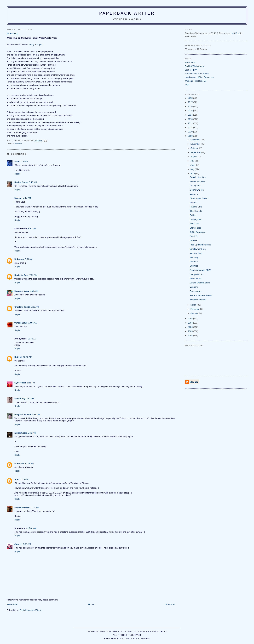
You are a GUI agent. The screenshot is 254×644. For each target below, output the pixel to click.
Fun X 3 (194, 236)
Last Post (235, 33)
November (196, 144)
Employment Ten (198, 249)
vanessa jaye (21, 323)
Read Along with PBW (200, 270)
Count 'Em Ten (197, 190)
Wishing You (196, 253)
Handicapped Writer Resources (199, 77)
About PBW (190, 62)
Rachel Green (21, 182)
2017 (191, 102)
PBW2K (194, 241)
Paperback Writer (127, 13)
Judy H (18, 544)
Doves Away (196, 291)
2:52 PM (30, 399)
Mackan (18, 198)
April (193, 173)
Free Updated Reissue (201, 245)
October (195, 148)
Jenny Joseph (35, 45)
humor (19, 144)
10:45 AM (32, 339)
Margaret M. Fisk (23, 415)
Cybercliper (20, 383)
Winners (194, 194)
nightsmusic (21, 433)
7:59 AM (34, 291)
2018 (191, 98)
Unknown (19, 259)
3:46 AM (33, 182)
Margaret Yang (22, 291)
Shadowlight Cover (199, 198)
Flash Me (194, 224)
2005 (191, 331)
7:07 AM (35, 507)
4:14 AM (27, 198)
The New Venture (198, 300)
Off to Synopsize (198, 232)
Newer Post (12, 604)
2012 (191, 123)
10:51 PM (29, 463)
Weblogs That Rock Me (196, 81)
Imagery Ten (196, 219)
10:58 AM (28, 357)
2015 (191, 111)
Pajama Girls (196, 207)
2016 (191, 106)
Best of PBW (191, 70)
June (193, 165)
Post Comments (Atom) (30, 610)
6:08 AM (27, 544)
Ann (16, 479)
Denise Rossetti (22, 507)
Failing (193, 215)
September (196, 152)
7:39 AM (33, 275)
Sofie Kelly (20, 399)
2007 (191, 323)
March (194, 305)
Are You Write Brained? (201, 295)
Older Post (170, 604)
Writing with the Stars (200, 283)
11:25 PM (24, 479)
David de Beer (21, 275)
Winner (193, 203)
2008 (191, 319)
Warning (194, 257)
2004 (191, 335)
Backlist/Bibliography (194, 66)
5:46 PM (32, 433)
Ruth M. (18, 357)
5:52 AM (32, 229)
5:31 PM (36, 415)
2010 (191, 132)
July (193, 161)
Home (91, 604)
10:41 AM (32, 528)
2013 (191, 119)
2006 (191, 327)
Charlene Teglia (22, 307)
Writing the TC (197, 186)
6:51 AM (29, 259)
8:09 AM (35, 307)
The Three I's (196, 211)
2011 (191, 128)
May (193, 169)
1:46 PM (31, 383)
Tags (187, 85)
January (195, 313)
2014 (191, 115)
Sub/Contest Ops (198, 177)
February (195, 309)
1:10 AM (24, 161)
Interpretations (197, 274)
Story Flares (196, 228)
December (196, 140)
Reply (17, 174)
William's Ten (196, 278)
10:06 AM (33, 323)
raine (17, 161)
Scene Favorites (198, 181)
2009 (191, 136)
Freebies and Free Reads (197, 74)
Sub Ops (194, 266)
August (194, 157)
